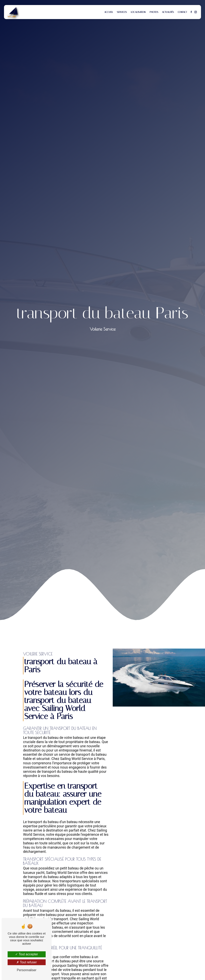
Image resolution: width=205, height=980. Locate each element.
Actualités (168, 12)
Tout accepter (27, 954)
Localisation (138, 12)
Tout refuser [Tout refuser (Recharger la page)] (27, 962)
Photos (154, 12)
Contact (182, 12)
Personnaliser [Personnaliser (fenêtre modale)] (27, 970)
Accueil (109, 12)
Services (122, 12)
